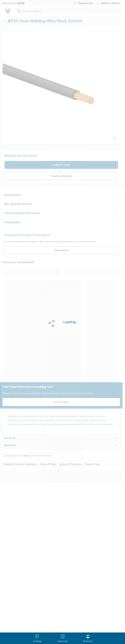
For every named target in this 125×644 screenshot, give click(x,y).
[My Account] (88, 638)
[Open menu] (37, 638)
